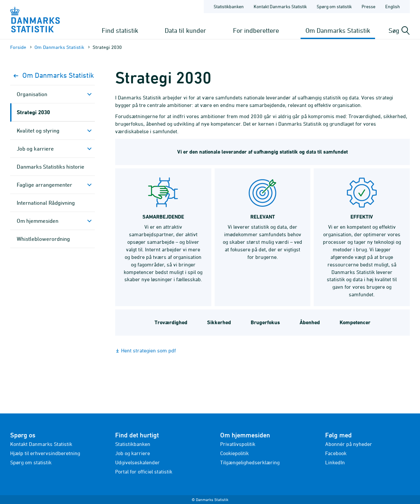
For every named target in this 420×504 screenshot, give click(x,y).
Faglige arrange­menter (44, 185)
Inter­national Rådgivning (46, 203)
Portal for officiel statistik (144, 472)
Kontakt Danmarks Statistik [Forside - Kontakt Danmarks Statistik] (280, 6)
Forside (18, 47)
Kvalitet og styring (38, 131)
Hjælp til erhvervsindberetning (45, 453)
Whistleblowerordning (43, 239)
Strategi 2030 (33, 112)
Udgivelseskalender (137, 462)
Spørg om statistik (31, 462)
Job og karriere (35, 149)
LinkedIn (335, 462)
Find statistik (120, 30)
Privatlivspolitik (238, 444)
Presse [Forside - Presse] (368, 6)
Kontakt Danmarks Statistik (41, 444)
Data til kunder (185, 30)
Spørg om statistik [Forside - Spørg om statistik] (334, 6)
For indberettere (256, 30)
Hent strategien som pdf (148, 350)
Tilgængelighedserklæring (250, 462)
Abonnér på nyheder (349, 444)
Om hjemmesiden (38, 221)
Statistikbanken (229, 6)
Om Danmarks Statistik (338, 30)
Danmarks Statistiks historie (51, 167)
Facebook (336, 453)
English (393, 6)
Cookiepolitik (234, 453)
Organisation (32, 94)
